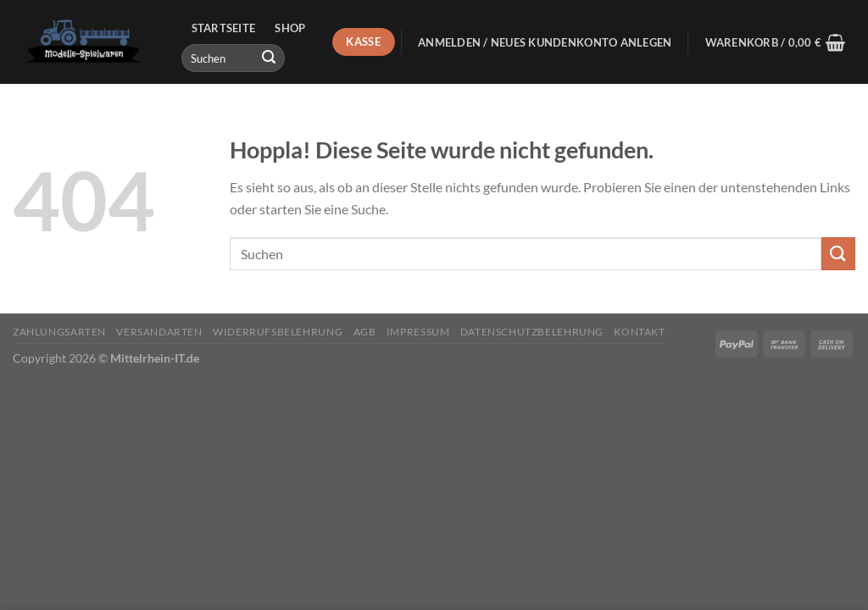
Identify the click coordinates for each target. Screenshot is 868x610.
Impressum (418, 332)
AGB (365, 332)
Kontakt (639, 332)
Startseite (224, 28)
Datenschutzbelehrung (532, 332)
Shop (290, 28)
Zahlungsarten (59, 332)
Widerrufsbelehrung (278, 332)
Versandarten (159, 332)
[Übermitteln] (269, 58)
